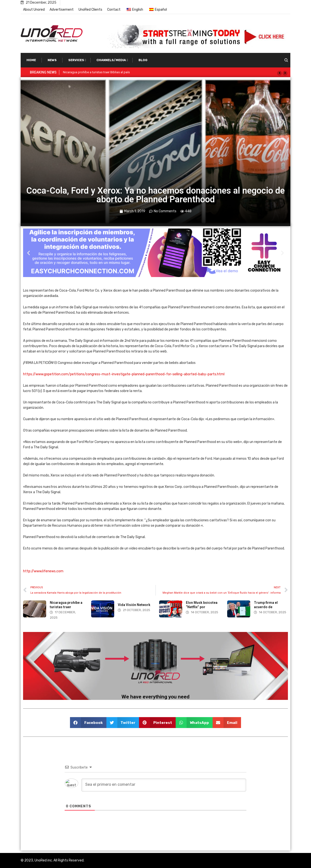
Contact (114, 10)
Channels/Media (111, 60)
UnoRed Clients (90, 10)
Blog (143, 60)
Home (31, 60)
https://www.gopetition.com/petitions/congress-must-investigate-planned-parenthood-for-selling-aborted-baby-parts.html (124, 374)
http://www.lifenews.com (43, 571)
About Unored (34, 10)
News (52, 60)
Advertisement (62, 10)
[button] (279, 73)
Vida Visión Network (134, 605)
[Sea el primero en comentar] (164, 785)
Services (76, 60)
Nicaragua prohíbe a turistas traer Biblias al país (96, 72)
